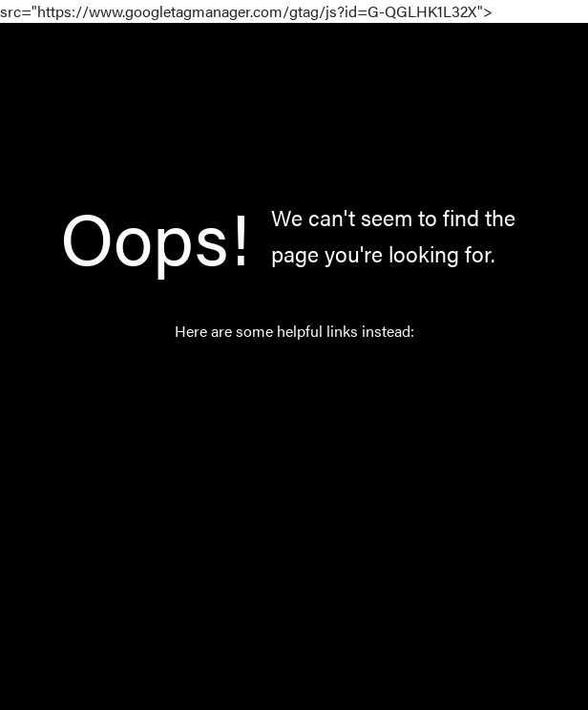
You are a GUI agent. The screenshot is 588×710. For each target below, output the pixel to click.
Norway (274, 470)
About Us (280, 515)
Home (269, 380)
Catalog (274, 425)
